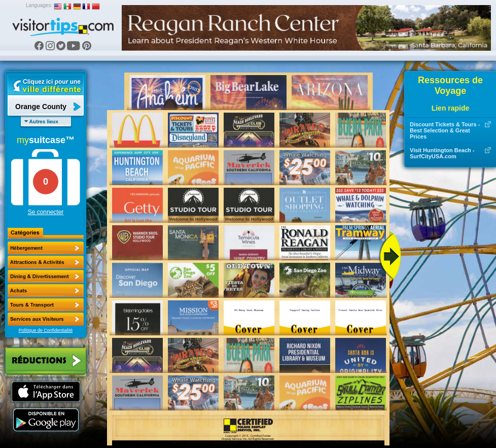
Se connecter (46, 212)
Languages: (39, 5)
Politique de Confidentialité (46, 330)
